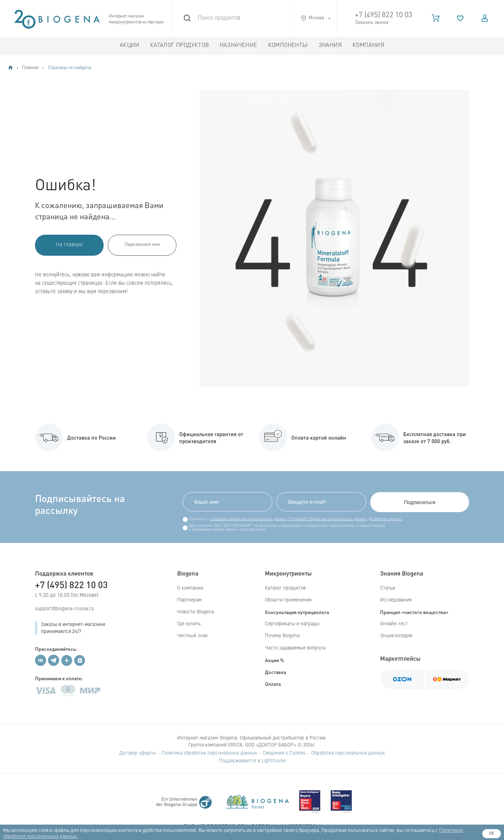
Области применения (288, 600)
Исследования (396, 600)
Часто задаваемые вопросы (295, 648)
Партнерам (189, 600)
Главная (30, 68)
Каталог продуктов (180, 46)
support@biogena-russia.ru (65, 609)
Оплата (273, 684)
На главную (69, 245)
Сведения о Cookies (284, 753)
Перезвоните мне (142, 245)
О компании (190, 588)
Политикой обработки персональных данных (327, 519)
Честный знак (192, 636)
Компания (368, 46)
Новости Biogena (195, 612)
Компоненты (288, 46)
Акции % (275, 660)
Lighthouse (274, 761)
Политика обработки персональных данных (209, 753)
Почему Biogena (282, 636)
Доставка (275, 672)
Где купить (189, 624)
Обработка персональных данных (348, 753)
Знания (330, 46)
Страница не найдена (70, 68)
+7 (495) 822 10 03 (384, 15)
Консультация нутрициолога (297, 612)
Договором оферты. (386, 519)
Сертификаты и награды (292, 624)
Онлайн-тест (394, 624)
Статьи (388, 588)
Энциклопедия (396, 636)
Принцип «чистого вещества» (414, 612)
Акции (130, 46)
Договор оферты (138, 753)
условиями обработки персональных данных (248, 519)
